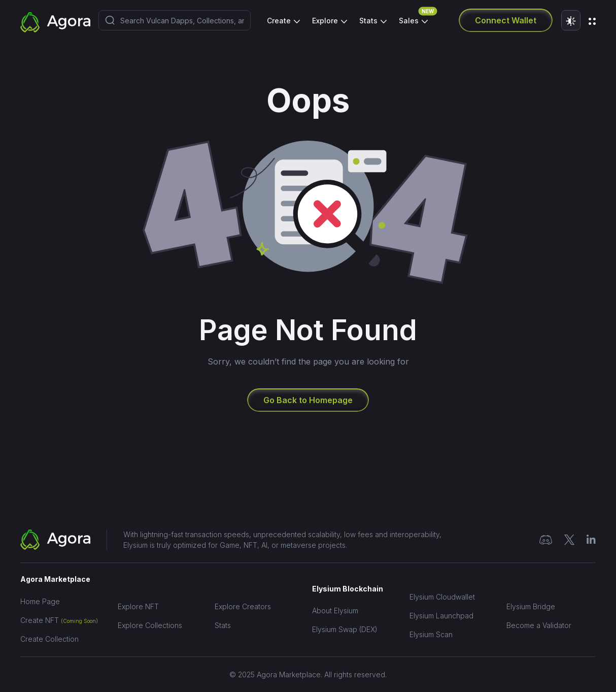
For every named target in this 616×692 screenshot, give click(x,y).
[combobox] (175, 20)
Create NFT (59, 620)
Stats (223, 625)
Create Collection (49, 639)
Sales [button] (413, 18)
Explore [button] (326, 21)
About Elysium (335, 611)
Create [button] (280, 21)
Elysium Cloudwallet (442, 597)
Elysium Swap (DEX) (345, 629)
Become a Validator (539, 625)
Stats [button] (369, 21)
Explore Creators (243, 606)
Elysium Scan (431, 634)
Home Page (40, 601)
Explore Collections (150, 625)
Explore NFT (138, 606)
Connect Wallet (506, 20)
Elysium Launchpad (441, 616)
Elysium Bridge (531, 606)
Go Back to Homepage (308, 400)
